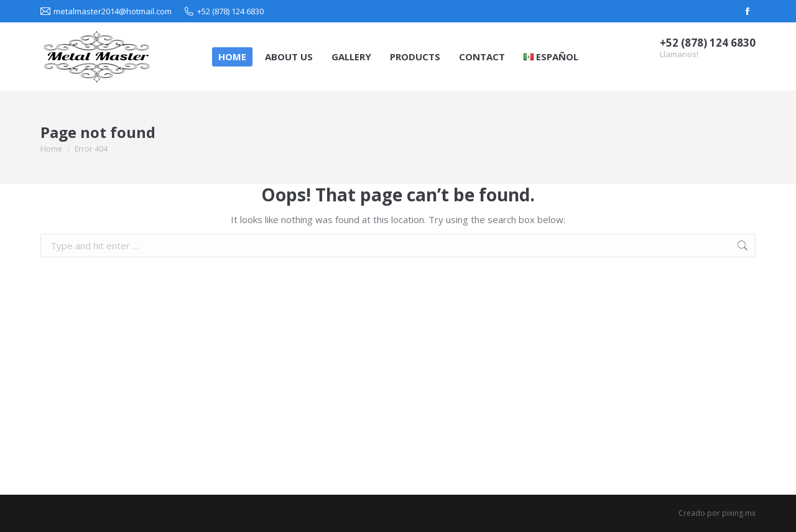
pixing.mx (739, 513)
